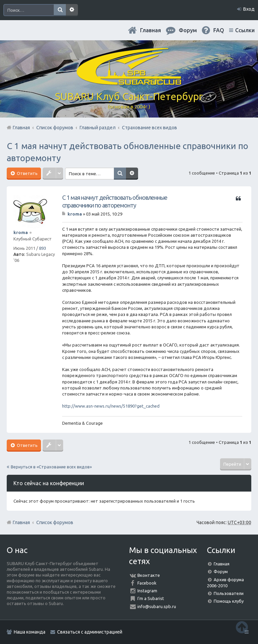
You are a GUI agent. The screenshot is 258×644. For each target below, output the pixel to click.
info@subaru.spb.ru (157, 606)
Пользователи (229, 593)
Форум (221, 571)
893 (42, 248)
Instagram (147, 591)
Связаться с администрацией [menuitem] (90, 632)
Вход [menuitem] (249, 9)
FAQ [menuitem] (219, 30)
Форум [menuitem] (188, 30)
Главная (150, 30)
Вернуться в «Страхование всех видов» (51, 467)
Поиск (60, 10)
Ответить (27, 173)
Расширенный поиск (72, 10)
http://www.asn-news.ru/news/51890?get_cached (111, 406)
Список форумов (55, 522)
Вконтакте (149, 575)
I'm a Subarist (151, 598)
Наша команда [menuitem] (30, 632)
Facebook (147, 583)
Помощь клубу (229, 601)
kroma (21, 232)
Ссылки (245, 30)
